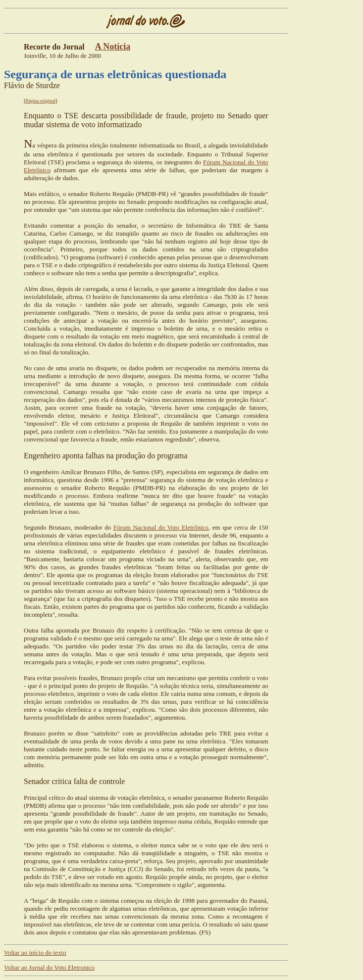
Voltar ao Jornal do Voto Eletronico (49, 967)
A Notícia (113, 47)
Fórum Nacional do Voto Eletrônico (161, 527)
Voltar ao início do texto (35, 953)
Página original (40, 101)
